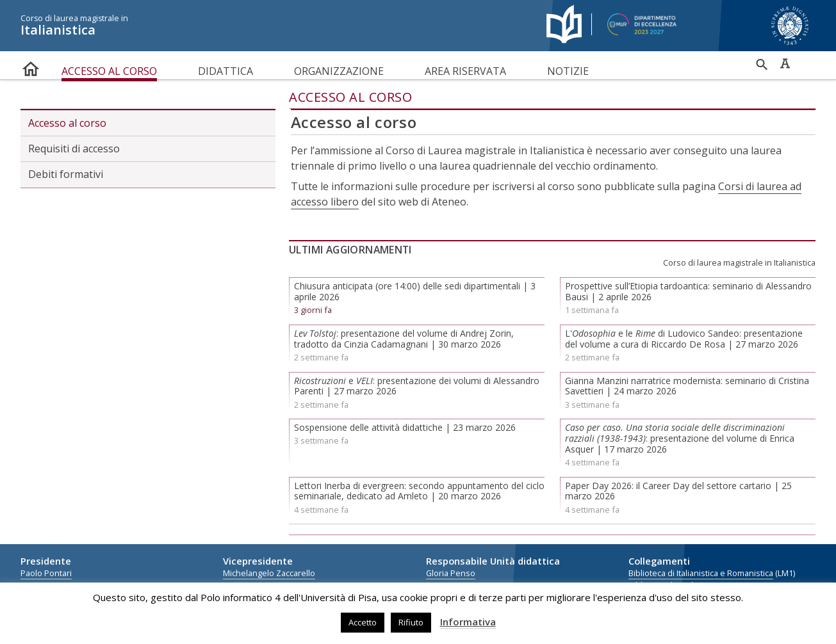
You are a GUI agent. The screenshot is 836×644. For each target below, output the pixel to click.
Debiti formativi (66, 174)
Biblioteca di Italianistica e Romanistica (701, 573)
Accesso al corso (109, 71)
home (31, 66)
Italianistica (274, 26)
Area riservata (465, 71)
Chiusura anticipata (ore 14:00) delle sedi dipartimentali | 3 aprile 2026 (415, 291)
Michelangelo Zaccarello (269, 573)
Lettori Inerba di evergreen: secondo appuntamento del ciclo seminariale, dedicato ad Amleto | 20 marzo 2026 (419, 491)
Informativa (468, 622)
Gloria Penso (451, 573)
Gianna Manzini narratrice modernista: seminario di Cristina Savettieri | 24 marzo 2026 (687, 386)
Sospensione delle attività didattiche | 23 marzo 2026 (405, 427)
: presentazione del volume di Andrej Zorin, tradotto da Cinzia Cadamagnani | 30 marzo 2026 (404, 339)
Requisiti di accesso (74, 149)
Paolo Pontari (46, 573)
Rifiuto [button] (411, 622)
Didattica (225, 71)
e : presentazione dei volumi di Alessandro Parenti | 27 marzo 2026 (417, 386)
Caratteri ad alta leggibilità (785, 63)
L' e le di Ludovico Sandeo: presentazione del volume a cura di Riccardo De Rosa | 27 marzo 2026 (684, 339)
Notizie (568, 71)
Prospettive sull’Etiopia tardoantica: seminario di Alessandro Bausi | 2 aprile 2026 (688, 291)
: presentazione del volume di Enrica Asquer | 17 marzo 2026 (680, 438)
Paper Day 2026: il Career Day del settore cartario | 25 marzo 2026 (678, 491)
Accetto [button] (363, 622)
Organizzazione (339, 71)
